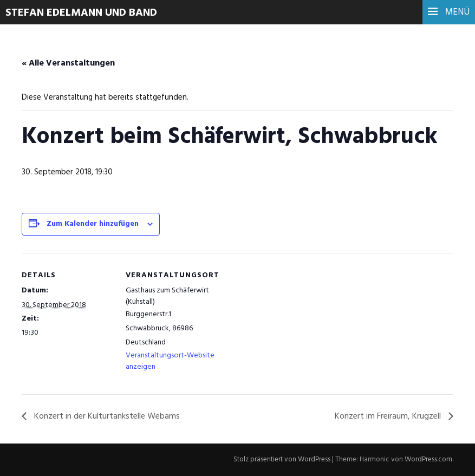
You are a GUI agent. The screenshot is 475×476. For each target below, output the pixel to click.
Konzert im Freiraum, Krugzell (389, 416)
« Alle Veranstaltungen (68, 63)
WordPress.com (428, 459)
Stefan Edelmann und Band (81, 13)
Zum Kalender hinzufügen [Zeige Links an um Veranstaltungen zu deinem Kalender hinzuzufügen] (93, 224)
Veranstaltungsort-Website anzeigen (170, 361)
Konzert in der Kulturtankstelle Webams (106, 416)
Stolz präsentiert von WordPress (282, 459)
